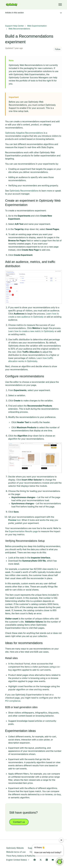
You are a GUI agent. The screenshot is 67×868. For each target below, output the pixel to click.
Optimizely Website (15, 848)
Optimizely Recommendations (24, 191)
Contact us (19, 822)
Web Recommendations (19, 29)
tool (14, 520)
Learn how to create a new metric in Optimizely (31, 331)
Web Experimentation (37, 26)
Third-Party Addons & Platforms (21, 856)
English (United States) (18, 860)
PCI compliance (13, 701)
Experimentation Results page (23, 531)
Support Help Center (15, 26)
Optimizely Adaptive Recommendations (24, 133)
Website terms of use (16, 852)
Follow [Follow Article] (58, 49)
